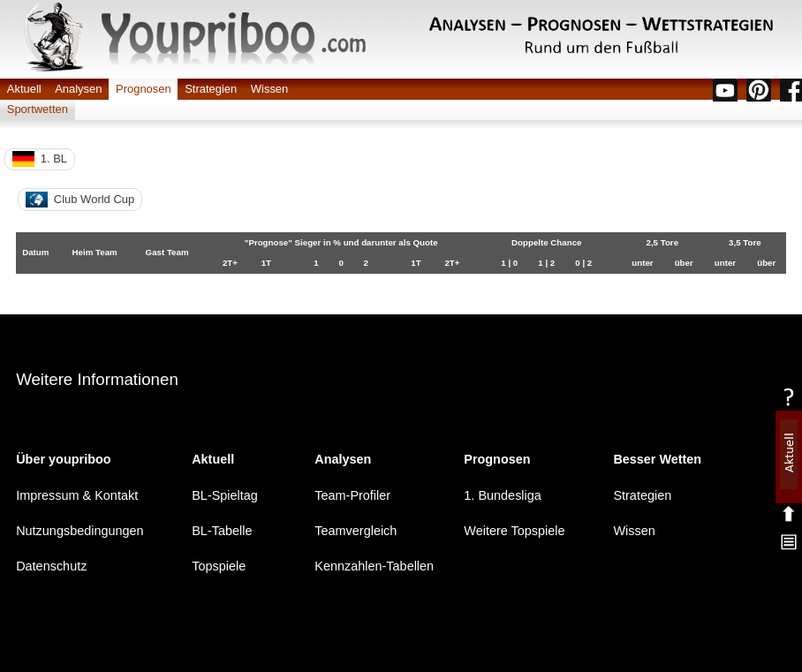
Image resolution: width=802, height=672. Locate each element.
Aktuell (24, 89)
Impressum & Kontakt (77, 495)
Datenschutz (51, 566)
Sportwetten (38, 109)
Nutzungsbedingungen (79, 531)
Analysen (78, 89)
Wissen (269, 89)
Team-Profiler (352, 495)
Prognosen (144, 89)
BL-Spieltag (224, 495)
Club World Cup (80, 200)
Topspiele (219, 566)
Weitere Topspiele (514, 531)
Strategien (211, 89)
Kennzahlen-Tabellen (374, 566)
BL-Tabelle (222, 531)
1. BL (40, 159)
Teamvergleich (356, 531)
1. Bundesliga (502, 495)
